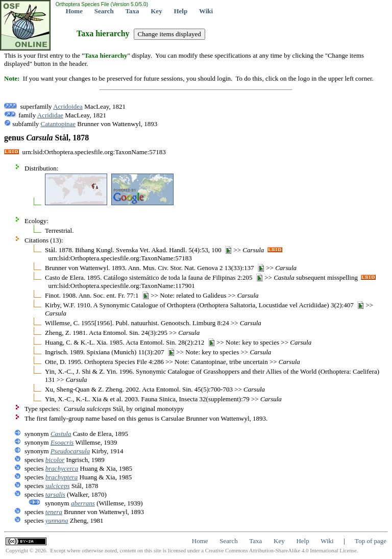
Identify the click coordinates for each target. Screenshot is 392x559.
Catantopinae (58, 124)
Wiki (206, 11)
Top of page (371, 541)
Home (74, 11)
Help (180, 11)
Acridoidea (68, 106)
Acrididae (50, 115)
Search (104, 11)
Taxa (132, 11)
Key (156, 11)
